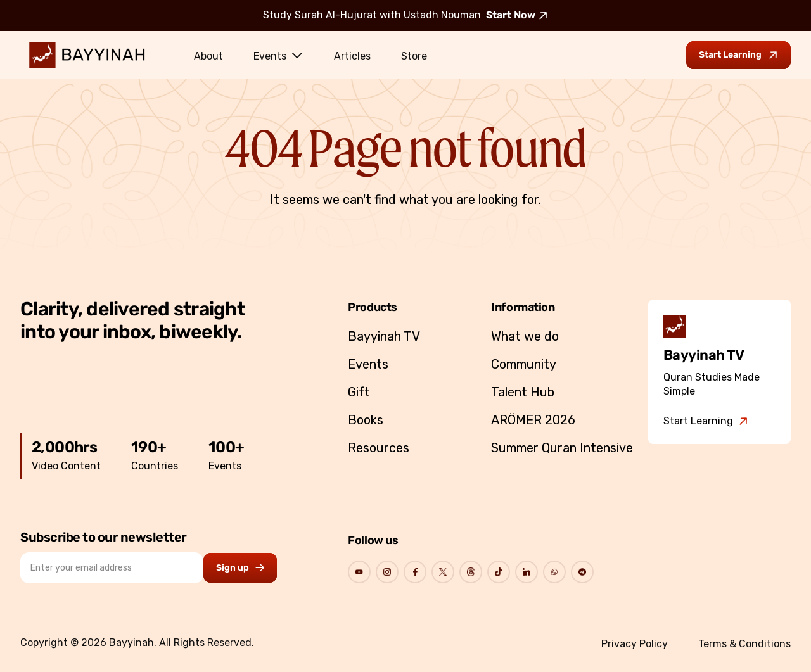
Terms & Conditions (744, 644)
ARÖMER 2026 (533, 420)
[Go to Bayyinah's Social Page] (359, 572)
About (208, 56)
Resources (379, 448)
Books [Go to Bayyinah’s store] (366, 420)
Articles (352, 56)
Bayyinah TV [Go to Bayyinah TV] (384, 336)
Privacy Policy (635, 644)
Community (524, 364)
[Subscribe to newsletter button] (240, 568)
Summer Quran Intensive (562, 448)
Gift (359, 392)
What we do (525, 336)
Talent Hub (523, 392)
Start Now (517, 16)
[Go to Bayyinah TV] (706, 421)
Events (278, 55)
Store (414, 56)
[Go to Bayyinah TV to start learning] (738, 55)
